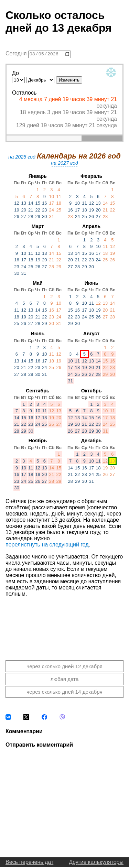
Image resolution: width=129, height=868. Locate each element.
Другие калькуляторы (96, 863)
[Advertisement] (64, 624)
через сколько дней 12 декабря (64, 667)
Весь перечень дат (29, 863)
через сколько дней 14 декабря (64, 693)
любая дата (65, 680)
